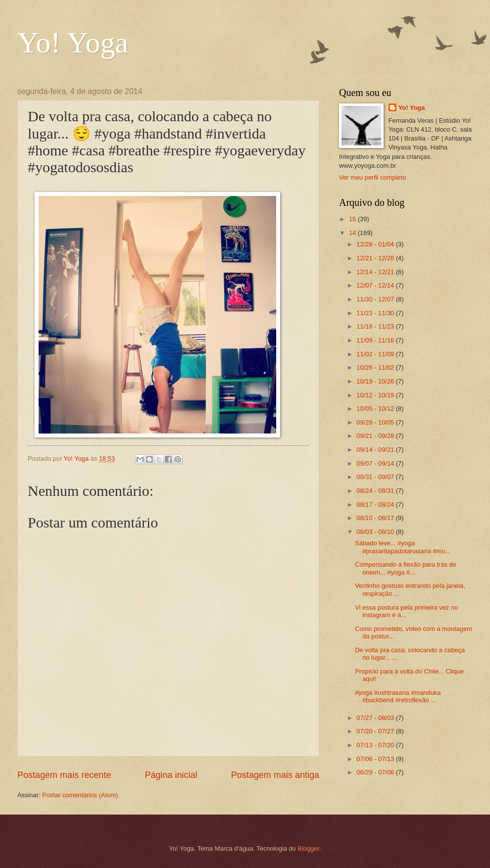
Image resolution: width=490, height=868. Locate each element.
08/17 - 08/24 (376, 505)
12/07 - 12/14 (376, 285)
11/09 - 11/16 (376, 340)
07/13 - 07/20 (376, 745)
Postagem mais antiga (275, 775)
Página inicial (171, 775)
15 (353, 219)
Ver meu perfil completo (372, 177)
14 (353, 233)
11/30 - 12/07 (376, 299)
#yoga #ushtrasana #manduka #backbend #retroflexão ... (398, 696)
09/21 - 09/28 (376, 436)
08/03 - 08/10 (376, 532)
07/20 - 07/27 (376, 731)
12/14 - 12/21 (376, 272)
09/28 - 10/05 (376, 422)
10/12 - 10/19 (376, 395)
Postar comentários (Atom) (80, 795)
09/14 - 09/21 (376, 450)
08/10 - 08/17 (376, 518)
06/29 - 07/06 (376, 772)
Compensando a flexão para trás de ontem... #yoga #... (406, 568)
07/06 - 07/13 (376, 759)
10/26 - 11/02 (376, 367)
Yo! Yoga (73, 43)
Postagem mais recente (64, 775)
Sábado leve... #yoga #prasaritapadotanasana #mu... (403, 547)
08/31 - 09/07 (376, 477)
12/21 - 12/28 (376, 258)
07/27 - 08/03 (376, 718)
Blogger (308, 848)
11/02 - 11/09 (376, 354)
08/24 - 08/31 (376, 491)
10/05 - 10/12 (376, 409)
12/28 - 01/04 (376, 244)
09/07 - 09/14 (376, 463)
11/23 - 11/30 (376, 313)
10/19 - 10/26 (376, 381)
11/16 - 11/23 (376, 326)
